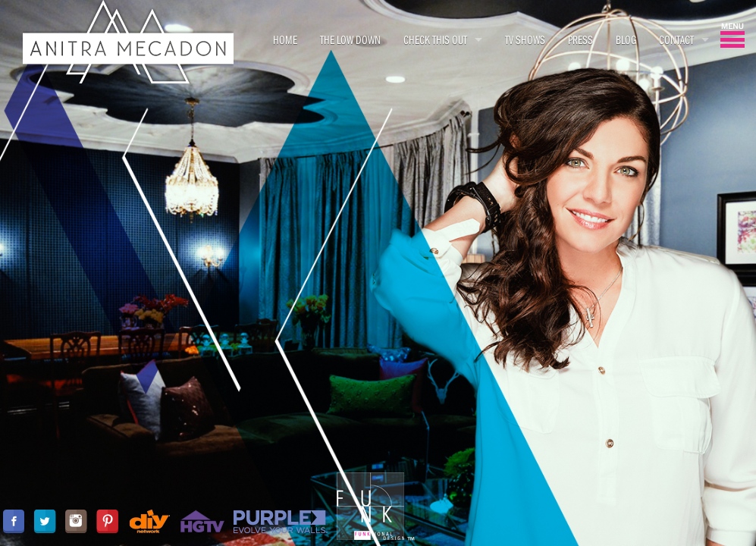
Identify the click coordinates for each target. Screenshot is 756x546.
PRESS (580, 39)
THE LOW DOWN (350, 39)
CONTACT (676, 39)
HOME (285, 39)
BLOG (626, 39)
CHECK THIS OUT (435, 39)
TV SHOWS (525, 39)
